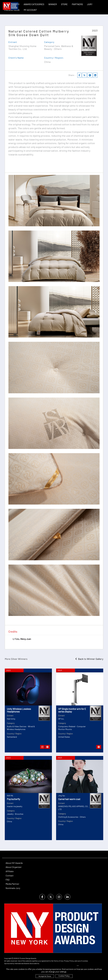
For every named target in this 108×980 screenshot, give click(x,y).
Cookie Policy (64, 976)
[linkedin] (67, 897)
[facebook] (42, 897)
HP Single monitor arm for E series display (72, 710)
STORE (64, 4)
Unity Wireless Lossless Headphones (19, 710)
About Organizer (14, 867)
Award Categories (34, 4)
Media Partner (12, 884)
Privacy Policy (69, 961)
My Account (30, 10)
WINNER (53, 4)
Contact (10, 875)
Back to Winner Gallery (89, 659)
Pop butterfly (13, 799)
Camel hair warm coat (69, 799)
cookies (85, 961)
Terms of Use (58, 961)
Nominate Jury (13, 888)
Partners (77, 4)
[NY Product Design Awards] (11, 6)
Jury (90, 4)
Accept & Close (45, 976)
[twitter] (51, 897)
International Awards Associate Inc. (27, 963)
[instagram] (59, 897)
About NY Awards (14, 863)
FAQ (8, 880)
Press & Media (12, 10)
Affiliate (10, 871)
